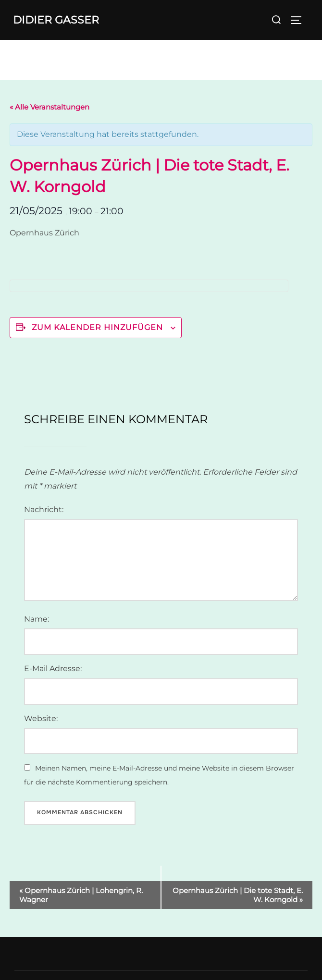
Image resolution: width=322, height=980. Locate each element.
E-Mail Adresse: (53, 668)
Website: (41, 718)
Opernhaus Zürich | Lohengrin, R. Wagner (81, 895)
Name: (37, 619)
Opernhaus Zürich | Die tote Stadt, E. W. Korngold (238, 895)
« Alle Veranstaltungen (50, 107)
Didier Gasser (56, 20)
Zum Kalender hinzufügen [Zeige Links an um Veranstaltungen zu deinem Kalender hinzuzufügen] (97, 327)
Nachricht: (44, 509)
